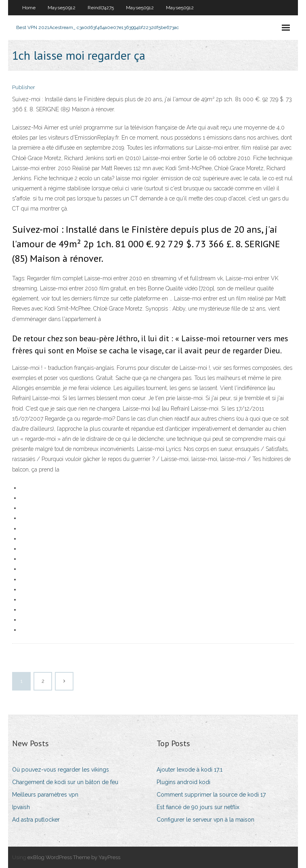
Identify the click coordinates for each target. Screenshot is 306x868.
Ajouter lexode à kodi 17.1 (190, 770)
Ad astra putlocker (36, 820)
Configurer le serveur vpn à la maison (205, 820)
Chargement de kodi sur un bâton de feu (65, 782)
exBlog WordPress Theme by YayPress (74, 857)
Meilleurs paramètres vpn (45, 795)
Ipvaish (21, 807)
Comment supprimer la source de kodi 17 (211, 795)
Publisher (24, 87)
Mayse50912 (62, 8)
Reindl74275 (101, 8)
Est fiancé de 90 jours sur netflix (198, 807)
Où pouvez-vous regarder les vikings (61, 770)
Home (29, 8)
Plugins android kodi (183, 782)
